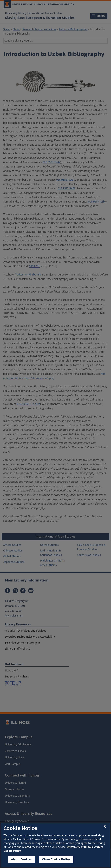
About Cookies (21, 859)
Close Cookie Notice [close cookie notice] (56, 859)
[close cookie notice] (105, 827)
